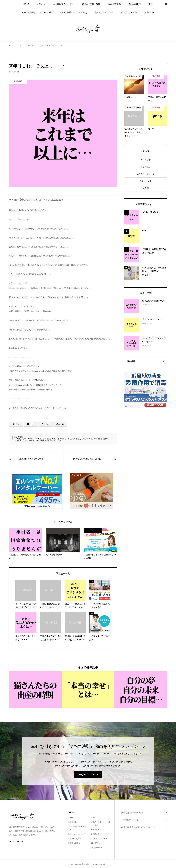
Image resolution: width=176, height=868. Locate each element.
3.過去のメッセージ (146, 174)
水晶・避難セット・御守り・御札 (37, 12)
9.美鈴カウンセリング (100, 834)
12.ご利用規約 (97, 847)
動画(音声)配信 (114, 4)
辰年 (61, 440)
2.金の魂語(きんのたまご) (77, 828)
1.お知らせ (146, 160)
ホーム (71, 818)
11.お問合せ (96, 843)
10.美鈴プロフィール (99, 839)
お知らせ (41, 4)
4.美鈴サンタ (146, 181)
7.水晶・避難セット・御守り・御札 (101, 824)
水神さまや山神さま (95, 439)
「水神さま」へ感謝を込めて (46, 439)
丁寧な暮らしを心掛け (66, 439)
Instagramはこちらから (88, 774)
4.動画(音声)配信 (75, 839)
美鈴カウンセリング (104, 12)
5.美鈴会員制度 (74, 843)
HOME (26, 4)
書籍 (151, 4)
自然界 (32, 440)
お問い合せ (149, 12)
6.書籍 (94, 818)
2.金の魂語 (19, 437)
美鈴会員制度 (135, 4)
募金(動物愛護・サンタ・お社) (73, 12)
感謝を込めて (81, 439)
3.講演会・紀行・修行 (77, 834)
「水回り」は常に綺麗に (24, 439)
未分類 (146, 188)
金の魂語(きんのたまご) (64, 4)
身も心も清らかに (52, 440)
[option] (35, 690)
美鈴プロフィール (128, 12)
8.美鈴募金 (95, 830)
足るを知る (40, 440)
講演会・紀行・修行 (91, 4)
